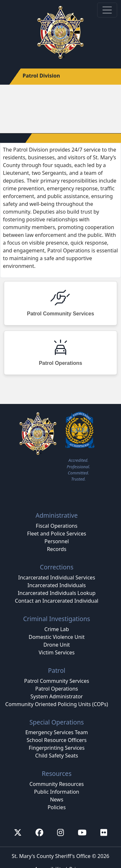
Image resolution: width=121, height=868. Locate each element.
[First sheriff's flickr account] (104, 832)
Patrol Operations (56, 689)
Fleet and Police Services (57, 534)
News (57, 799)
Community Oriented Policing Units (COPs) (57, 704)
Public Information (56, 792)
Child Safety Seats (57, 756)
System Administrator (56, 696)
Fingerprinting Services (57, 748)
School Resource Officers (57, 740)
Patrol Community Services (57, 681)
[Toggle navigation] (107, 10)
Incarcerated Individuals (57, 585)
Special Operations (56, 722)
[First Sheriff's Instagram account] (60, 832)
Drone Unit (56, 645)
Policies (56, 807)
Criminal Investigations (57, 619)
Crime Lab (56, 629)
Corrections (57, 567)
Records (56, 549)
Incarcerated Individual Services (57, 577)
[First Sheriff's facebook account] (39, 832)
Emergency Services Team (56, 732)
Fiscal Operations (57, 526)
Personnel (57, 541)
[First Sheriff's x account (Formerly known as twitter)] (18, 832)
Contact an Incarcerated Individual (56, 601)
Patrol (57, 670)
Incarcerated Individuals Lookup (57, 593)
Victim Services (57, 652)
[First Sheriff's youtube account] (82, 832)
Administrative (57, 515)
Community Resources (57, 784)
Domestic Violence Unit (57, 637)
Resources (56, 773)
